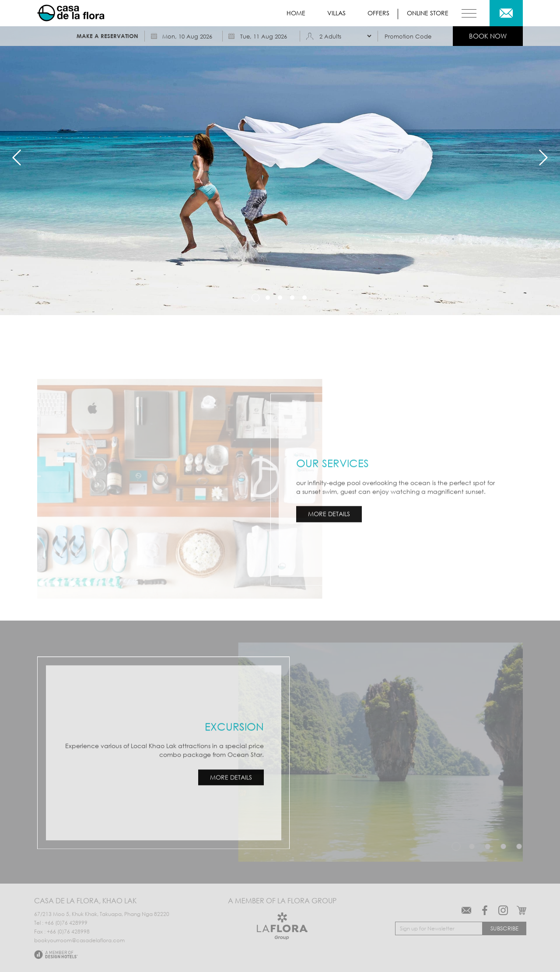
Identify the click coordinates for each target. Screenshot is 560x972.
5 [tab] (304, 298)
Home (296, 13)
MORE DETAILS (330, 513)
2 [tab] (268, 298)
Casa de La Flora (72, 13)
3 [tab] (280, 298)
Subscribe (504, 928)
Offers (378, 13)
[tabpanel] (280, 158)
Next (543, 158)
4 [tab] (292, 298)
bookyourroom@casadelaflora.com (79, 940)
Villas (336, 13)
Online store (428, 13)
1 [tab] (255, 298)
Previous (17, 158)
